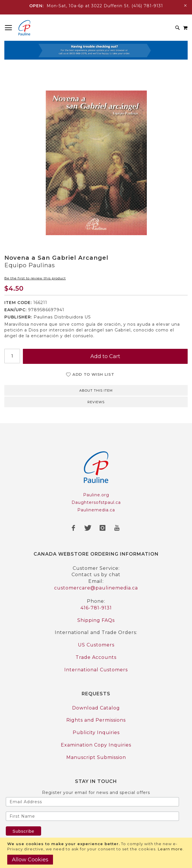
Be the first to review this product (35, 278)
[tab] (96, 390)
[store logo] (24, 28)
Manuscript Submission (96, 757)
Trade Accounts (96, 657)
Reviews (96, 402)
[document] (97, 853)
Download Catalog (96, 708)
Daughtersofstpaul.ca (96, 502)
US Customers (96, 645)
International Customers (96, 670)
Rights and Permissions (96, 720)
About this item (96, 390)
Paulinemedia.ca (96, 510)
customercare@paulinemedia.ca (96, 588)
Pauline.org (96, 495)
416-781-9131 (96, 608)
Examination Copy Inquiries (96, 745)
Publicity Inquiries (96, 732)
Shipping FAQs (96, 620)
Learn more (170, 849)
